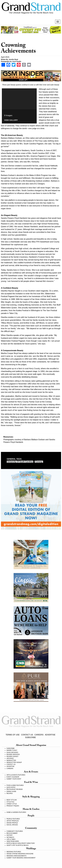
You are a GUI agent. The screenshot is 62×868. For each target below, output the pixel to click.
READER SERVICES (13, 754)
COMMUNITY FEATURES (15, 831)
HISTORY (10, 835)
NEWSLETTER (11, 760)
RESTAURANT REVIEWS (15, 789)
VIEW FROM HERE (13, 841)
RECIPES (10, 793)
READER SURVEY (12, 756)
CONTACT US (27, 735)
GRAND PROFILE (12, 823)
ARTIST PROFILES (13, 821)
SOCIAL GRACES (12, 825)
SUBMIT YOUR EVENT (14, 779)
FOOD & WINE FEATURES (15, 785)
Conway (39, 462)
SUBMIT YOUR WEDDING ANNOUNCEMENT (21, 858)
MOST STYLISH (12, 800)
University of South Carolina (20, 462)
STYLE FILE (10, 802)
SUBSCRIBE (30, 737)
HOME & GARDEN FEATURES (16, 812)
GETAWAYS (10, 837)
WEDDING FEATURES (14, 852)
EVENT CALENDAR (13, 777)
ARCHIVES (10, 758)
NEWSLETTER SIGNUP (14, 762)
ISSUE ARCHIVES (12, 752)
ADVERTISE (50, 735)
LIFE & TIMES (11, 839)
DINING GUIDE (11, 791)
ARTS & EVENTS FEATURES (16, 775)
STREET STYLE (12, 804)
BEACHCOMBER (12, 833)
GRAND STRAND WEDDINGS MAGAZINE (20, 854)
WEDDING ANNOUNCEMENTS (16, 856)
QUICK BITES (11, 787)
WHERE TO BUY (12, 750)
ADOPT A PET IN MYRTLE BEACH (17, 845)
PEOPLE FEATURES (13, 819)
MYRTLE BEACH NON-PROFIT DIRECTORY (21, 843)
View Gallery (11, 120)
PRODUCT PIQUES (13, 806)
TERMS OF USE (13, 735)
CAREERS (39, 735)
